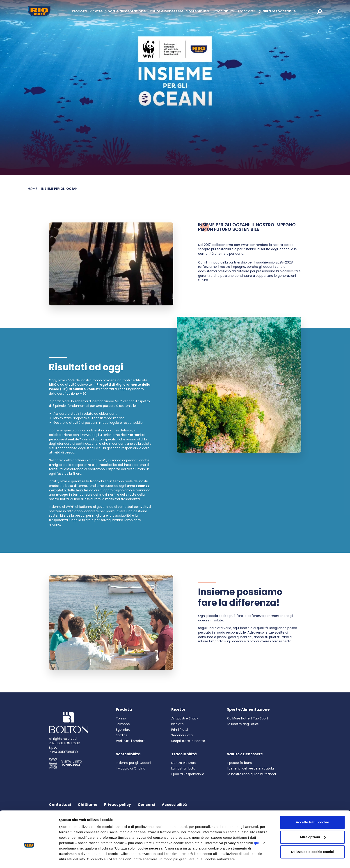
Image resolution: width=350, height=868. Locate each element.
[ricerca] (320, 11)
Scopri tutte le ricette (188, 741)
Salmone (123, 724)
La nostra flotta (183, 768)
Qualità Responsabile (188, 774)
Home (32, 189)
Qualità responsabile (277, 11)
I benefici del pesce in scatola (250, 768)
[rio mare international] (326, 11)
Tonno (121, 718)
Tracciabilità (224, 11)
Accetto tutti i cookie (312, 810)
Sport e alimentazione (125, 11)
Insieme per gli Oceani (133, 763)
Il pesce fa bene (240, 763)
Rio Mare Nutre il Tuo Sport (248, 718)
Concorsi (246, 11)
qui (257, 830)
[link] (325, 11)
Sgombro (123, 730)
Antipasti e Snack (185, 718)
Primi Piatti (180, 730)
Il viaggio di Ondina (131, 768)
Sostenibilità (198, 11)
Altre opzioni (69, 859)
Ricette (96, 11)
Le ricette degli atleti (243, 724)
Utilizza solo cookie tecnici (312, 839)
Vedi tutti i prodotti (131, 741)
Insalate (177, 724)
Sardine (122, 735)
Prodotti (79, 11)
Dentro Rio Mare (184, 763)
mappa (62, 495)
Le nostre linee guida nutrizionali (252, 774)
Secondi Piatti (182, 735)
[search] (320, 11)
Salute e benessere (166, 11)
